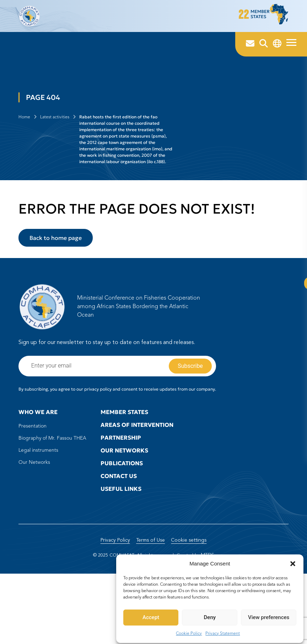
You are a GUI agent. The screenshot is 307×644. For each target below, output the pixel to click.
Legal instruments (38, 509)
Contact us (119, 534)
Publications (122, 521)
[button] (293, 562)
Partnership (121, 496)
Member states (124, 470)
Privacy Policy (113, 611)
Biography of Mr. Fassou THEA (52, 497)
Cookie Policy (189, 631)
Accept (151, 615)
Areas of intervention (137, 483)
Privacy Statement (223, 631)
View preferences (269, 615)
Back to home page (56, 296)
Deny (210, 615)
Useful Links (121, 547)
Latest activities (55, 149)
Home (24, 149)
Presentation (33, 484)
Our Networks (34, 521)
